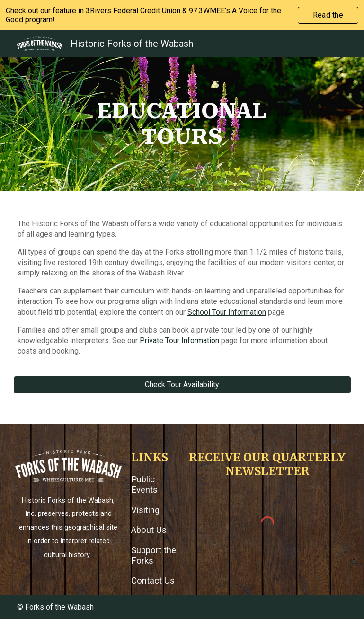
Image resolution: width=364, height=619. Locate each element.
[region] (182, 15)
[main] (182, 124)
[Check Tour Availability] (182, 385)
